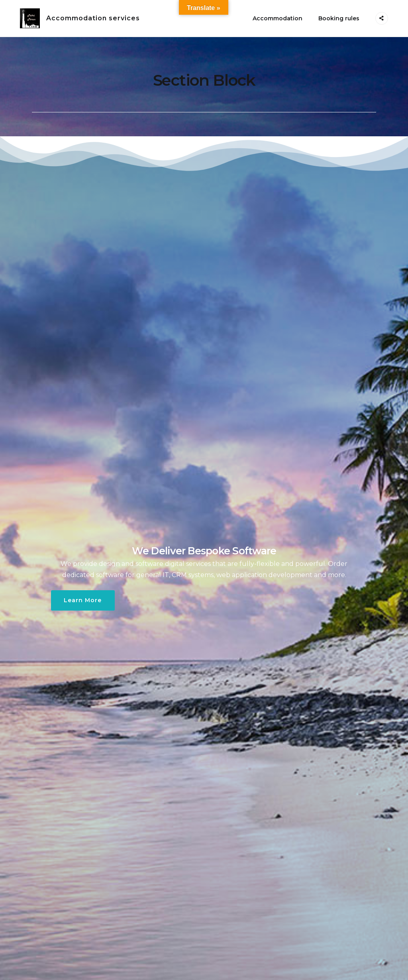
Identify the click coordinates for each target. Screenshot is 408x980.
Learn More (83, 600)
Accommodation (278, 18)
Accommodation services (93, 18)
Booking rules (339, 18)
